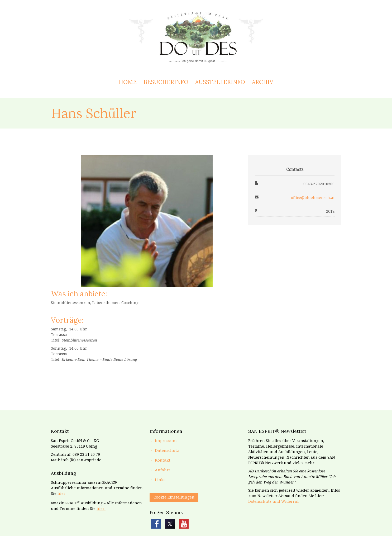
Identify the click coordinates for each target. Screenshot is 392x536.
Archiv (263, 82)
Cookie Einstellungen (174, 497)
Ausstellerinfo (220, 82)
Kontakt (163, 460)
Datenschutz (167, 450)
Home (128, 82)
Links (160, 480)
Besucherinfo (166, 82)
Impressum (166, 441)
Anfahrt (162, 470)
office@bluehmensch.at (313, 198)
